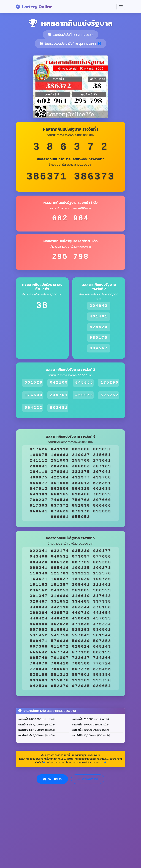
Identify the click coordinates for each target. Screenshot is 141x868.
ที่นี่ (45, 762)
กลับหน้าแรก (52, 779)
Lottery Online (34, 7)
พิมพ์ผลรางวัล (88, 779)
